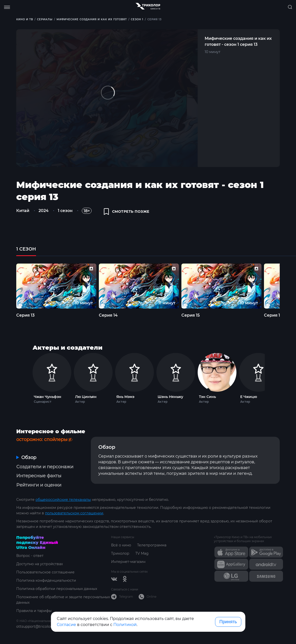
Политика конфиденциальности (46, 580)
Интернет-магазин (128, 562)
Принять (228, 622)
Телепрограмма (152, 545)
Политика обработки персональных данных (57, 589)
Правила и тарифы (34, 611)
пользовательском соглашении (74, 513)
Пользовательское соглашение (45, 572)
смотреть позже (127, 211)
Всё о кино (121, 545)
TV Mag (142, 553)
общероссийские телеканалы (63, 500)
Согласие (66, 625)
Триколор (120, 553)
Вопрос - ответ (30, 556)
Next (271, 377)
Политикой (125, 625)
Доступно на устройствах (40, 564)
